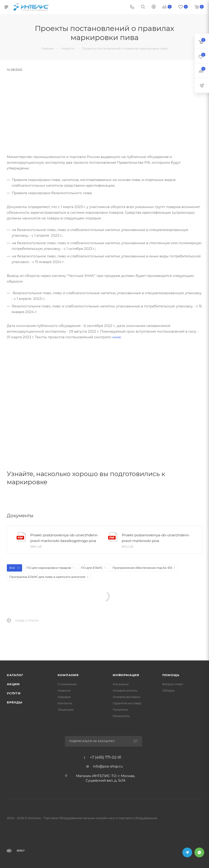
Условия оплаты (125, 690)
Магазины (121, 684)
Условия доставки (126, 697)
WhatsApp (199, 852)
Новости (64, 690)
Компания (68, 675)
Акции (13, 684)
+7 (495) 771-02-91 (106, 758)
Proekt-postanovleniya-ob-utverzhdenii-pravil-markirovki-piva (156, 538)
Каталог (15, 675)
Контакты (65, 703)
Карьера (64, 697)
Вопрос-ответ (173, 684)
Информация (126, 675)
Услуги (14, 693)
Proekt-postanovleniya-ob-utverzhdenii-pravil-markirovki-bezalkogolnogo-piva (64, 538)
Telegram (187, 852)
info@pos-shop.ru (108, 766)
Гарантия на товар (127, 703)
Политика (120, 710)
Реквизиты (121, 716)
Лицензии (66, 710)
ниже (116, 337)
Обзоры (168, 690)
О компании (67, 684)
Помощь (171, 675)
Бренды (15, 702)
